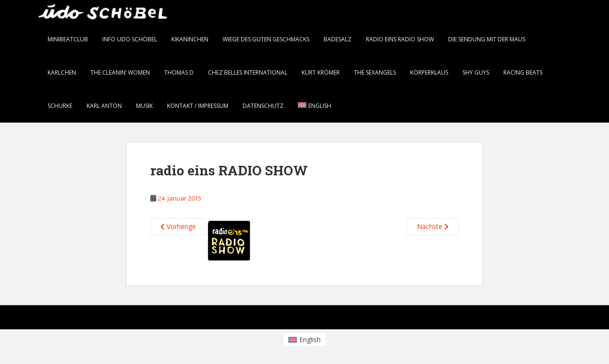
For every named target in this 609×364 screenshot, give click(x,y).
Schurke (60, 106)
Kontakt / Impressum (198, 106)
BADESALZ (338, 39)
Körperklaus (429, 72)
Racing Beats (523, 72)
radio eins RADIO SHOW (400, 39)
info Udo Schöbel (130, 39)
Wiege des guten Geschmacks (266, 39)
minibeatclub (68, 39)
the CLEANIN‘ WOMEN (120, 72)
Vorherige (178, 226)
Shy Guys (476, 72)
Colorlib (500, 320)
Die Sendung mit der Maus (487, 39)
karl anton (104, 106)
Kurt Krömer (321, 72)
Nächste (433, 226)
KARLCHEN (62, 72)
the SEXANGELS (375, 72)
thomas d (179, 72)
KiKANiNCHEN (190, 39)
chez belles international (248, 72)
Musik (144, 106)
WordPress (561, 320)
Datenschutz (263, 106)
